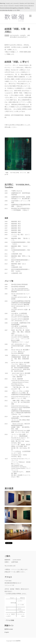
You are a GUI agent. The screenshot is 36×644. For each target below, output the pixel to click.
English (7, 632)
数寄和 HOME (9, 629)
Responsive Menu (30, 16)
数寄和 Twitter (29, 641)
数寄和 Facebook (26, 641)
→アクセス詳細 (9, 620)
